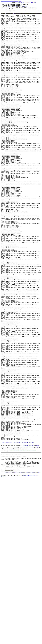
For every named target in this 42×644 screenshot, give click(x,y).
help (21, 3)
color (25, 3)
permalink (31, 9)
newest (37, 534)
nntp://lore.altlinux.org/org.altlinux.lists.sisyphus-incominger (22, 566)
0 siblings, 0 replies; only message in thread (14, 8)
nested (19, 531)
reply (11, 531)
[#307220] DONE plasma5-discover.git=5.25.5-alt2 (23, 539)
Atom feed (35, 3)
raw (36, 9)
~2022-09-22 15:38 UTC (28, 534)
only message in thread (28, 531)
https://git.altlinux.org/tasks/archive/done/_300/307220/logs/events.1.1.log (21, 15)
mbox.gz (26, 537)
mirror (30, 3)
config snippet (9, 563)
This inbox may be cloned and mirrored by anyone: (14, 546)
